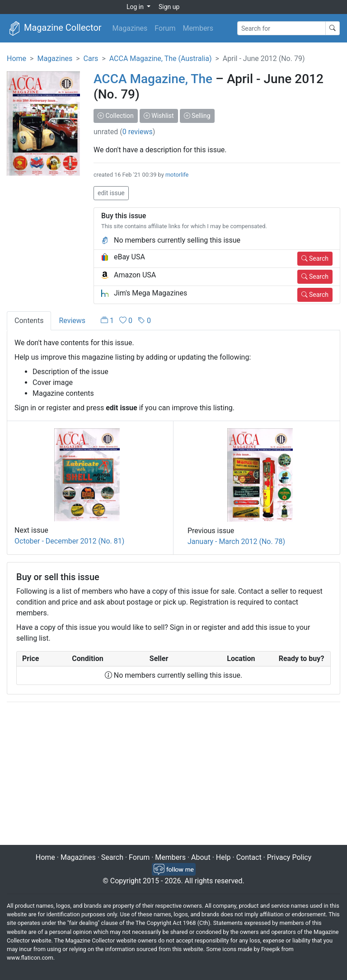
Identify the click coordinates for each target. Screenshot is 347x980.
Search (315, 258)
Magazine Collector (54, 28)
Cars (91, 59)
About (201, 857)
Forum (165, 28)
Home (16, 59)
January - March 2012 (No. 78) (236, 542)
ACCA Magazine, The (153, 79)
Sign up (169, 7)
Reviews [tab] (72, 321)
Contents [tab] (29, 321)
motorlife (177, 175)
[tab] (126, 321)
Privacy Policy (289, 857)
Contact (249, 857)
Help (223, 857)
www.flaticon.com (30, 958)
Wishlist (159, 116)
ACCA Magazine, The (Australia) (161, 59)
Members (198, 28)
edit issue (111, 193)
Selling (197, 116)
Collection (116, 116)
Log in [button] (136, 7)
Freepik (270, 949)
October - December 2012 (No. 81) (69, 541)
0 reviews (138, 132)
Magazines (130, 28)
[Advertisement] (173, 774)
